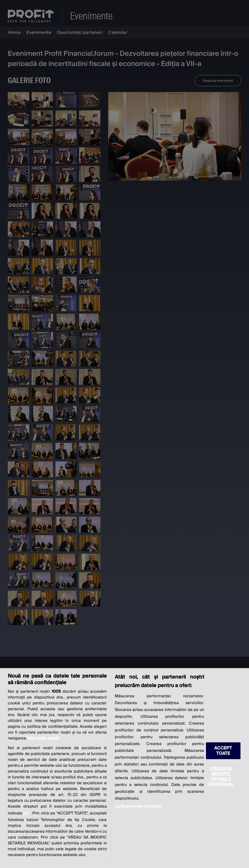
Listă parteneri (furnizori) (138, 806)
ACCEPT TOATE (223, 751)
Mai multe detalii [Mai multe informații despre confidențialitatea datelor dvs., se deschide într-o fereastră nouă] (44, 738)
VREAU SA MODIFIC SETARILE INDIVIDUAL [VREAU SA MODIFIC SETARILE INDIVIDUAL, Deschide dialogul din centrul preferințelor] (221, 776)
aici (27, 813)
